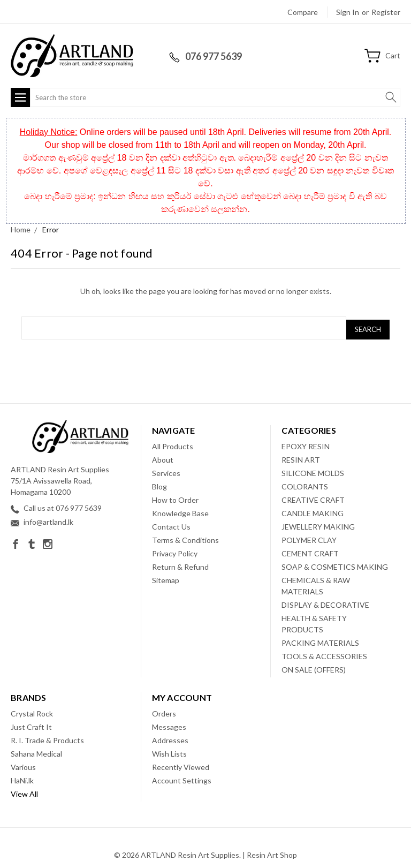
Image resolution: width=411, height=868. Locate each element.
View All (24, 791)
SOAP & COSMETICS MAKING (335, 564)
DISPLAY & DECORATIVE (325, 602)
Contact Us (171, 523)
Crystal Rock (32, 710)
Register (386, 12)
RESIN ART (301, 456)
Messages (169, 724)
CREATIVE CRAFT (313, 497)
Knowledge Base (180, 510)
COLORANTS (305, 483)
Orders (164, 710)
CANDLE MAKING (313, 510)
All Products (173, 443)
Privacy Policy (175, 550)
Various (23, 764)
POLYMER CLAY (309, 537)
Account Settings (182, 777)
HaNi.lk (22, 777)
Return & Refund (180, 564)
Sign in (348, 12)
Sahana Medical (36, 750)
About (163, 456)
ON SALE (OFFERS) (314, 666)
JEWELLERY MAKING (318, 523)
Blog (159, 483)
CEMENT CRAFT (310, 550)
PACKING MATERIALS (320, 640)
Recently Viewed (181, 764)
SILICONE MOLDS (313, 470)
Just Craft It (31, 724)
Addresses (170, 737)
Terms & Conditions (185, 537)
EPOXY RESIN (306, 443)
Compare (303, 12)
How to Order (175, 497)
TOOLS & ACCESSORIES (324, 653)
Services (166, 470)
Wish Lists (169, 750)
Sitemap (166, 577)
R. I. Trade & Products (47, 737)
